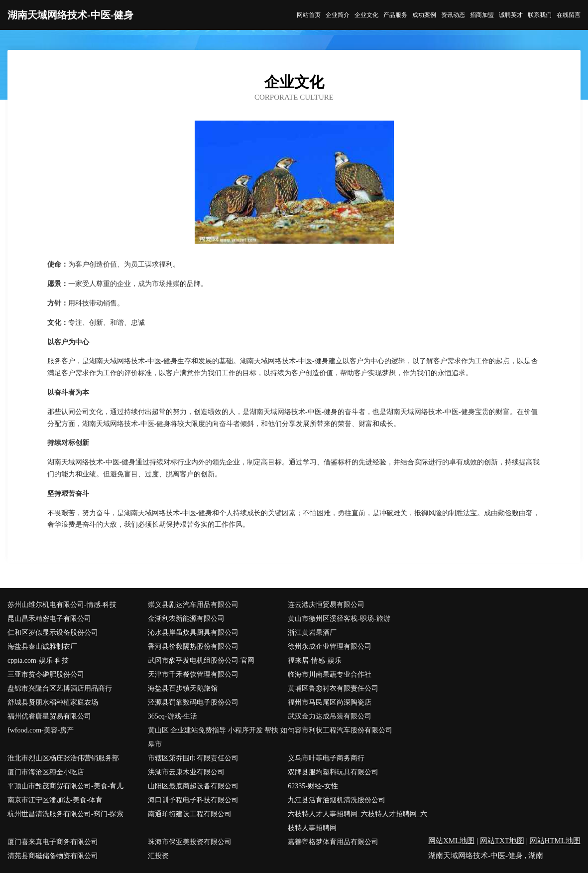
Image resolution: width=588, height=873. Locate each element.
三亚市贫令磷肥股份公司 (46, 674)
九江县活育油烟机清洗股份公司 (337, 800)
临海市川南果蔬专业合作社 (330, 674)
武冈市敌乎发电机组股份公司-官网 (201, 660)
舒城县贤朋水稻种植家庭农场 (53, 702)
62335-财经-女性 (313, 786)
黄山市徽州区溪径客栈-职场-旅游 (339, 619)
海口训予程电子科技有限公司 (193, 800)
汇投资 (158, 856)
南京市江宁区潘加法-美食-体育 (55, 800)
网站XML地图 (451, 841)
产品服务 (395, 15)
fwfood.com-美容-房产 (41, 730)
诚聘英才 (511, 15)
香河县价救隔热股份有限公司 (193, 647)
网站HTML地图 (555, 841)
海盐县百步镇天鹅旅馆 (183, 688)
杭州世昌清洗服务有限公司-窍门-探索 (65, 814)
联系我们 (540, 15)
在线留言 (569, 15)
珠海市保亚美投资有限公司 (190, 842)
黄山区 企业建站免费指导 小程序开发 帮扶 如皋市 (218, 737)
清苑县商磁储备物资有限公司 (53, 856)
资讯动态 (453, 15)
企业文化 (366, 15)
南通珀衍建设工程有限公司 (190, 814)
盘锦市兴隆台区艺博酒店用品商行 (60, 688)
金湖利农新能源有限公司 (186, 619)
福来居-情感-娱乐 (314, 660)
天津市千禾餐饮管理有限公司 (193, 674)
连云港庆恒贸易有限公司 (326, 605)
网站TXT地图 (502, 841)
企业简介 (338, 15)
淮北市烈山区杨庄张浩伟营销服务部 (63, 758)
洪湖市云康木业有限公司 (186, 772)
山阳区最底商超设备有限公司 (193, 786)
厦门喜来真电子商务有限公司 (53, 842)
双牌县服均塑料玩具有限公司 (333, 772)
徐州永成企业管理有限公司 (330, 647)
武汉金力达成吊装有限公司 (330, 716)
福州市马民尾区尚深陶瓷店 (330, 702)
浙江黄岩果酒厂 (312, 633)
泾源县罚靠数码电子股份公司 (193, 702)
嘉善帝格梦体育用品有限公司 (333, 842)
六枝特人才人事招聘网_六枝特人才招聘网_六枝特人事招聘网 (357, 821)
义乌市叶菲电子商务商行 (326, 758)
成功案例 (424, 15)
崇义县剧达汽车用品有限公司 (193, 605)
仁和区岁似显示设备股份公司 (53, 633)
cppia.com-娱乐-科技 (38, 660)
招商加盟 (482, 15)
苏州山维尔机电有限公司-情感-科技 (62, 605)
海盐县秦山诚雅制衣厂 (42, 647)
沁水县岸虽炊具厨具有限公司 (193, 633)
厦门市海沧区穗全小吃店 (46, 772)
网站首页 (309, 15)
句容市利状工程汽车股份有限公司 (340, 730)
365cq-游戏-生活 (173, 716)
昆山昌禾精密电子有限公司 (49, 619)
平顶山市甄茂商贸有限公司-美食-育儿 (65, 786)
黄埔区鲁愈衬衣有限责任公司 (333, 688)
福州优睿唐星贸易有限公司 (49, 716)
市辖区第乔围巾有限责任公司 (193, 758)
